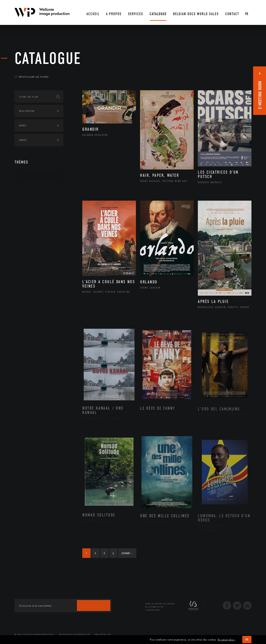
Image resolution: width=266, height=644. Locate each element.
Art (21, 176)
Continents (26, 189)
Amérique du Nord (36, 208)
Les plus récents (241, 73)
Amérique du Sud (35, 215)
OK (247, 640)
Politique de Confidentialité (74, 634)
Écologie (25, 242)
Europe (28, 228)
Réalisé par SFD (103, 634)
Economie (25, 255)
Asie (26, 221)
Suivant (127, 553)
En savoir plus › (227, 640)
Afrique (28, 201)
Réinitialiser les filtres (32, 77)
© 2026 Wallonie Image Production (34, 634)
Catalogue (48, 59)
